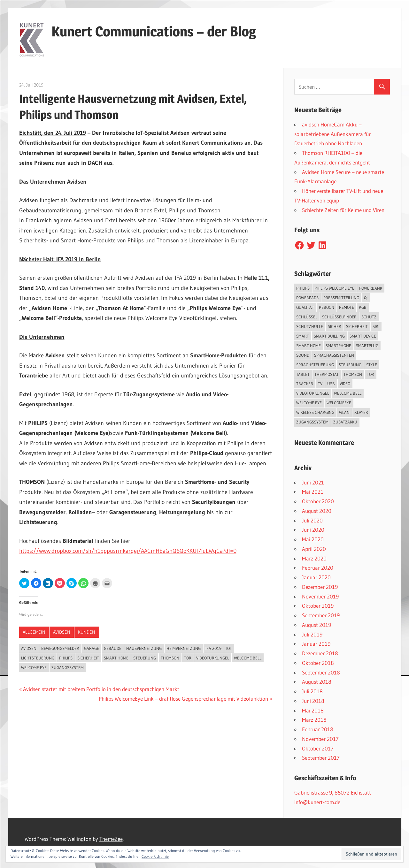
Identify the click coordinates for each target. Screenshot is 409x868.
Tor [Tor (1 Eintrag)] (370, 374)
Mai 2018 (313, 710)
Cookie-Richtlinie (155, 856)
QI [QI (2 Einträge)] (366, 298)
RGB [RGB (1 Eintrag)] (363, 307)
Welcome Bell (248, 658)
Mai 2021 (313, 492)
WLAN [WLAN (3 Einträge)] (344, 412)
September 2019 (321, 615)
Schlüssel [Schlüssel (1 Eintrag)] (307, 317)
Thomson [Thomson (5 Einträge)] (353, 374)
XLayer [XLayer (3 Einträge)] (361, 412)
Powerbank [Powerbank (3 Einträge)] (371, 288)
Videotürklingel (213, 658)
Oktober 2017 (318, 748)
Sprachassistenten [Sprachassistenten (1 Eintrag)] (334, 355)
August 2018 (317, 682)
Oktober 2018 (318, 663)
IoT (229, 648)
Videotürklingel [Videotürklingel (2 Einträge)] (313, 393)
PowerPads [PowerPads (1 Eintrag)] (307, 298)
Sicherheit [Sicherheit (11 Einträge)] (357, 326)
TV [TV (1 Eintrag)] (320, 384)
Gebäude (113, 648)
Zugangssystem (68, 667)
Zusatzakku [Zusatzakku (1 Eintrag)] (345, 422)
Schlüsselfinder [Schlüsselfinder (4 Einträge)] (339, 317)
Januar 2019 (316, 644)
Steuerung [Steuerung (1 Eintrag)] (350, 365)
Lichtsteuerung (38, 658)
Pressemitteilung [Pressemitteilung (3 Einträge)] (341, 298)
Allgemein (34, 632)
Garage (92, 648)
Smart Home (116, 658)
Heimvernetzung (184, 648)
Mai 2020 (313, 539)
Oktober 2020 (318, 501)
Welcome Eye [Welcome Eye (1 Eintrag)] (309, 403)
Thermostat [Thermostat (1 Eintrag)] (327, 374)
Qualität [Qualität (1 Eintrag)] (305, 307)
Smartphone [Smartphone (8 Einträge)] (338, 346)
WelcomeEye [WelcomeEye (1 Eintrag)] (339, 403)
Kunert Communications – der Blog (154, 31)
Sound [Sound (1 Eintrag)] (303, 355)
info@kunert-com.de (317, 802)
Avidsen (62, 632)
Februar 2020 (318, 568)
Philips (66, 658)
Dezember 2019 (320, 587)
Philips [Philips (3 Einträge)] (303, 288)
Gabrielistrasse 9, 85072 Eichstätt (333, 792)
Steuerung (145, 658)
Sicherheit (88, 658)
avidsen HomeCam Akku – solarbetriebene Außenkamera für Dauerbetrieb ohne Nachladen (332, 134)
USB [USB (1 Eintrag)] (331, 384)
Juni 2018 (313, 701)
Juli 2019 (312, 634)
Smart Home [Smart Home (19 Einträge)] (309, 346)
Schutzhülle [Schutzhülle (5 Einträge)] (310, 326)
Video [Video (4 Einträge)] (345, 384)
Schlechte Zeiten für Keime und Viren (343, 210)
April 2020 (314, 549)
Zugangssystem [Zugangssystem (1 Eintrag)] (312, 422)
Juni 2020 (313, 530)
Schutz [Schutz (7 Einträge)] (369, 317)
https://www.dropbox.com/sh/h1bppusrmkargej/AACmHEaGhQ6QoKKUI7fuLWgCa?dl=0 (128, 551)
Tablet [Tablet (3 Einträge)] (303, 374)
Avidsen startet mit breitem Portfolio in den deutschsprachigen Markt (101, 689)
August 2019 (316, 625)
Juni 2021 (313, 482)
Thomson (170, 658)
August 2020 (317, 511)
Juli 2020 (312, 520)
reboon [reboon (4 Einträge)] (327, 307)
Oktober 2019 (318, 606)
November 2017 (320, 739)
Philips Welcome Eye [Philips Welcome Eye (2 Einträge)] (334, 288)
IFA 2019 (213, 648)
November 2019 (320, 596)
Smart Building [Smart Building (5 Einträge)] (329, 336)
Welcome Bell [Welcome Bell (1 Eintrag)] (348, 393)
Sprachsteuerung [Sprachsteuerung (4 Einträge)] (315, 365)
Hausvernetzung (144, 648)
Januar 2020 (316, 577)
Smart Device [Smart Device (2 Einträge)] (363, 336)
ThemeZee (111, 839)
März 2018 (314, 720)
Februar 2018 (318, 729)
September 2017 (321, 758)
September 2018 (321, 672)
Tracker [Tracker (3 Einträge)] (305, 384)
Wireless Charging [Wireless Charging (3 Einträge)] (315, 412)
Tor (188, 658)
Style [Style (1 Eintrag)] (372, 365)
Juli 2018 (312, 691)
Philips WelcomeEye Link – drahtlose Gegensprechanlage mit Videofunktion (183, 699)
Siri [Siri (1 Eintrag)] (376, 326)
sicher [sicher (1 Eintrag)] (335, 326)
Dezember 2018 (320, 653)
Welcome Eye (34, 667)
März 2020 (314, 558)
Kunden (87, 632)
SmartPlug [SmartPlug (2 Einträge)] (367, 346)
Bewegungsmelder (60, 648)
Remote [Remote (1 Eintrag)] (347, 307)
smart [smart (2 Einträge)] (303, 336)
